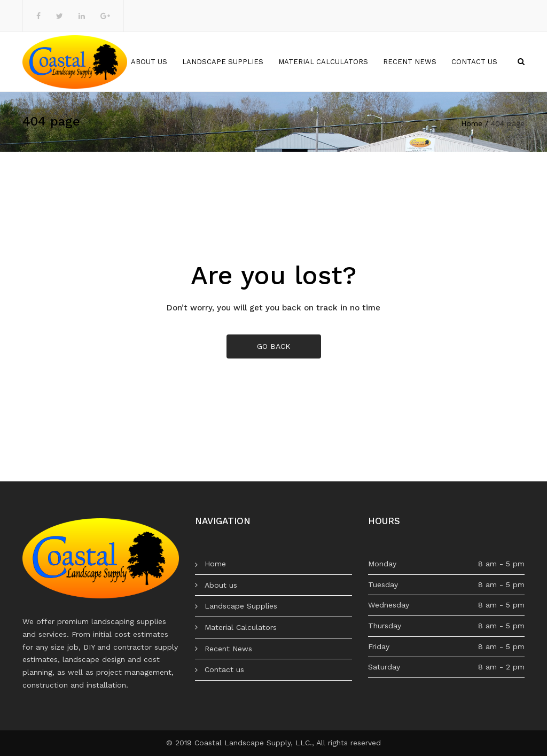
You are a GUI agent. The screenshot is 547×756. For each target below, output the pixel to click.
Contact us (474, 62)
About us (149, 62)
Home (105, 62)
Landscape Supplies (223, 62)
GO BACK (274, 346)
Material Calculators (323, 62)
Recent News (410, 62)
